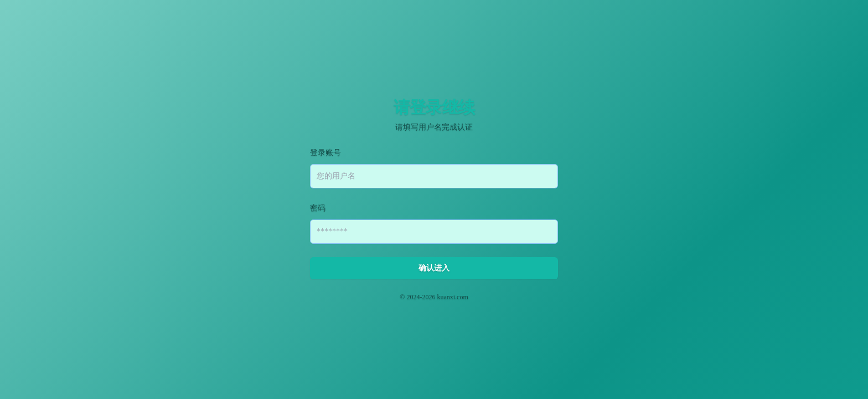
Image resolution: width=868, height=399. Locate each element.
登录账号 (325, 153)
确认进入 (434, 268)
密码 (318, 208)
